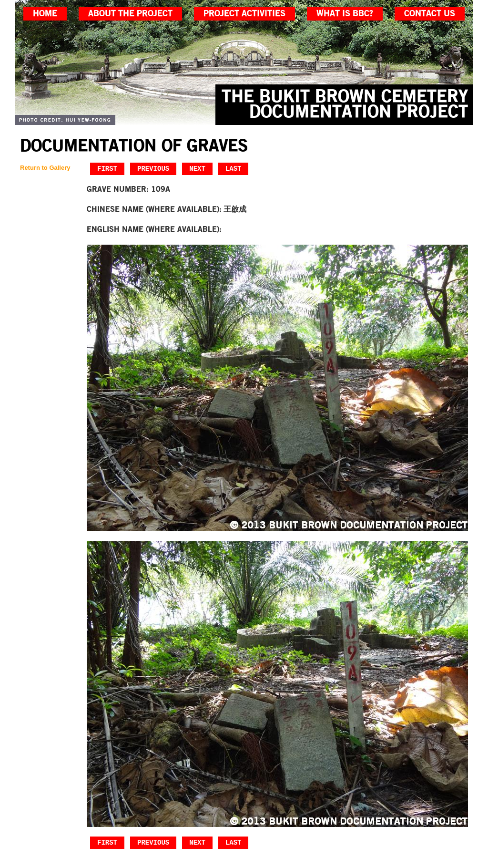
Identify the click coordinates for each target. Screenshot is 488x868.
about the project (130, 14)
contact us (430, 14)
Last (234, 169)
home (45, 14)
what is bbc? (345, 14)
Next (197, 169)
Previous (153, 169)
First (107, 169)
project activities (244, 14)
